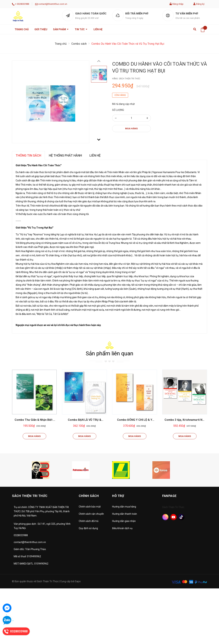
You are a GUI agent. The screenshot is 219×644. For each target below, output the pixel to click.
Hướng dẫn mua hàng (124, 507)
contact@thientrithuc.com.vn (53, 4)
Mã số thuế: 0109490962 (27, 556)
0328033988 (23, 4)
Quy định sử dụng (88, 528)
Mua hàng (131, 129)
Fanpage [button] (169, 496)
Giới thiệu (41, 29)
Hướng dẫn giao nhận (124, 521)
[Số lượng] (131, 118)
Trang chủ (22, 29)
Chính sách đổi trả (89, 521)
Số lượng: (118, 110)
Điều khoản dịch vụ (122, 528)
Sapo (78, 581)
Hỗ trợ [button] (118, 496)
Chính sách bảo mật (90, 507)
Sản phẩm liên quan (109, 353)
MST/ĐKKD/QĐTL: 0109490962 (31, 564)
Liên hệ (98, 29)
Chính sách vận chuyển (91, 514)
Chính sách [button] (89, 496)
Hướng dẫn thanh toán (125, 514)
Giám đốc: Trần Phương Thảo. (30, 549)
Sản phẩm (61, 29)
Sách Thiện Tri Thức (173, 507)
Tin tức (81, 29)
